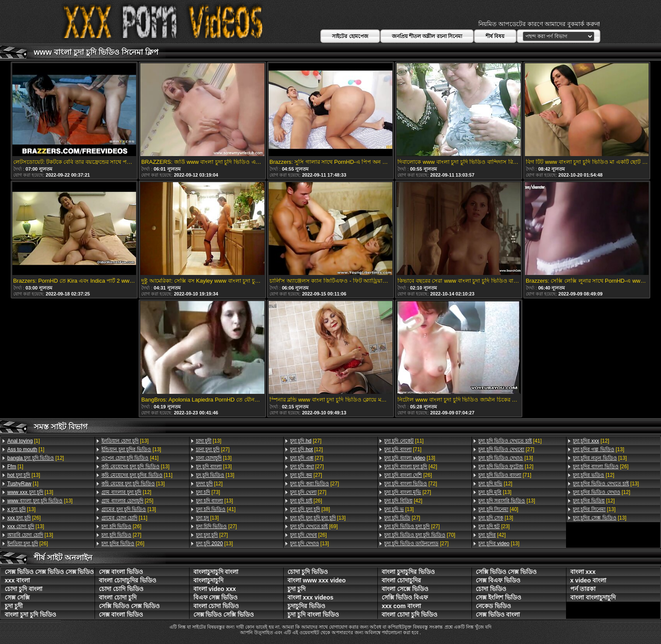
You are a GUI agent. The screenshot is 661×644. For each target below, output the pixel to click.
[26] (24, 518)
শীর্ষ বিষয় (495, 36)
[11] (137, 475)
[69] (314, 526)
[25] (127, 501)
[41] (130, 458)
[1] (24, 441)
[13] (24, 475)
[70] (420, 535)
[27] (121, 535)
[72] (411, 484)
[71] (403, 449)
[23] (494, 526)
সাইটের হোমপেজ (350, 36)
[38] (310, 509)
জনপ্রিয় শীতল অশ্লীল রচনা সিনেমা (427, 36)
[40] (498, 509)
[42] (411, 467)
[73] (208, 492)
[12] (36, 458)
